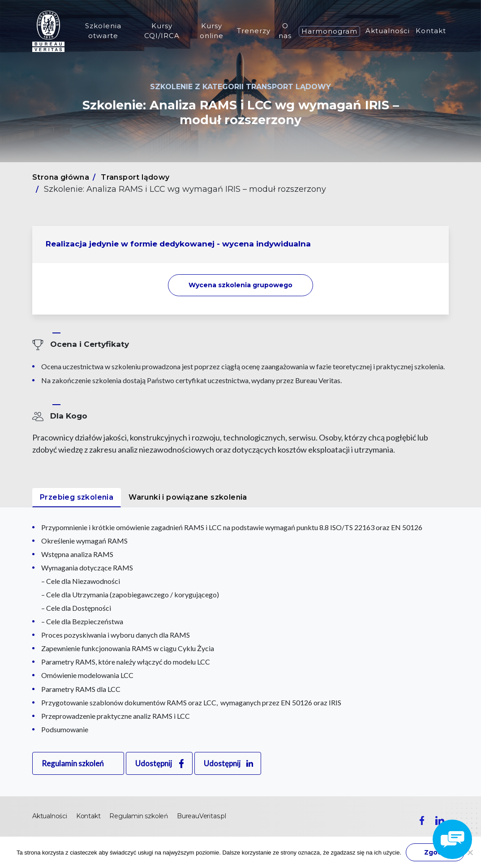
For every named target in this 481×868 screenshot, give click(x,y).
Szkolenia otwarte (103, 31)
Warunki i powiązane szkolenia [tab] (188, 497)
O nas (285, 31)
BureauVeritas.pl (202, 816)
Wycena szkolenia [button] (240, 285)
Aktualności (388, 31)
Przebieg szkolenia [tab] (77, 497)
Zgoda (435, 852)
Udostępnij (154, 763)
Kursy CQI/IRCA (162, 31)
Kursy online (212, 31)
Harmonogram (329, 31)
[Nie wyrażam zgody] (470, 852)
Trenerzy (254, 31)
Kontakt (431, 31)
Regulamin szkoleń (73, 763)
